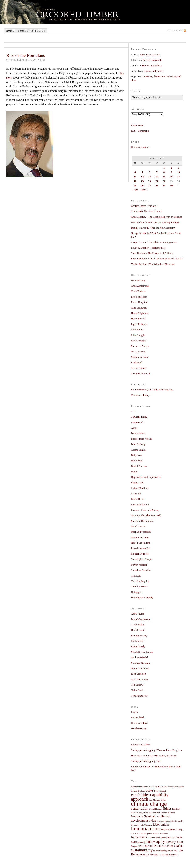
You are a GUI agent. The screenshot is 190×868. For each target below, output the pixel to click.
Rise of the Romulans (26, 55)
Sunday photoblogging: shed (146, 761)
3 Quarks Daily (139, 417)
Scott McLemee (139, 679)
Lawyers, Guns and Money (145, 510)
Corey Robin (138, 624)
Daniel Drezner (139, 466)
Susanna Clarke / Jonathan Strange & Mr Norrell (157, 259)
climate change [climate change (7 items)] (149, 804)
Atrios (134, 428)
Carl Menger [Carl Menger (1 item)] (154, 800)
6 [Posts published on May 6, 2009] (150, 172)
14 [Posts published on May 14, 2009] (157, 177)
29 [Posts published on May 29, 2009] (164, 186)
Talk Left (136, 576)
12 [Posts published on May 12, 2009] (142, 177)
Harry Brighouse (140, 313)
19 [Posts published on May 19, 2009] (142, 181)
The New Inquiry (140, 581)
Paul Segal (137, 362)
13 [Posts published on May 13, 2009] (150, 177)
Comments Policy (140, 395)
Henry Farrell (138, 319)
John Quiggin (138, 335)
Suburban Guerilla (141, 570)
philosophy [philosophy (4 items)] (155, 841)
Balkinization (138, 433)
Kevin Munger (139, 340)
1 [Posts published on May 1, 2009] (164, 168)
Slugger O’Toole (140, 554)
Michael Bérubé (139, 657)
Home (10, 31)
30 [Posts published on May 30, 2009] (171, 186)
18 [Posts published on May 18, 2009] (135, 181)
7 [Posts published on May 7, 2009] (157, 172)
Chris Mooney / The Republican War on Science (157, 217)
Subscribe (175, 31)
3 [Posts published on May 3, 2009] (179, 168)
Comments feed (139, 723)
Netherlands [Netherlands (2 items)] (139, 837)
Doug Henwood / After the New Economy (153, 228)
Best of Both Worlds (142, 439)
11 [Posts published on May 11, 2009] (135, 177)
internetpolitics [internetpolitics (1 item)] (163, 821)
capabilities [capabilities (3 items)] (140, 795)
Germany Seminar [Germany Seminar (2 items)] (143, 816)
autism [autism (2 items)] (162, 786)
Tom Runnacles (139, 696)
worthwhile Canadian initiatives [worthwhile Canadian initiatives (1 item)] (163, 855)
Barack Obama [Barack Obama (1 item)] (173, 787)
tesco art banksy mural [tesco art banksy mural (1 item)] (163, 851)
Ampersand (137, 422)
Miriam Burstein (140, 537)
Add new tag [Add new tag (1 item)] (136, 787)
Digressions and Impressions (146, 477)
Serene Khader (139, 368)
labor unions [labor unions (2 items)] (161, 825)
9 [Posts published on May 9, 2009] (171, 172)
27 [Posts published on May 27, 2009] (150, 186)
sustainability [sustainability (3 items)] (142, 850)
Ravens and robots (150, 54)
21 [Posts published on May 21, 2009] (157, 181)
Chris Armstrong (140, 286)
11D (133, 411)
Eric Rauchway (139, 635)
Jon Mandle (137, 641)
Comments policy (32, 31)
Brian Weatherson (140, 619)
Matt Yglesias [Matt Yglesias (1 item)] (146, 833)
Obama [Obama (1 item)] (151, 837)
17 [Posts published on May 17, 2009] (179, 177)
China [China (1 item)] (163, 800)
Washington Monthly (142, 597)
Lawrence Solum (140, 504)
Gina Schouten (139, 308)
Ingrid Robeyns (139, 324)
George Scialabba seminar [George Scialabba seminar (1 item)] (149, 813)
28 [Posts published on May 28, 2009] (157, 186)
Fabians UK (137, 482)
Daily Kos (136, 455)
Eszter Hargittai (139, 302)
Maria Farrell (138, 351)
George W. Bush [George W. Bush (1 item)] (168, 813)
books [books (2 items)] (150, 791)
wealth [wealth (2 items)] (145, 854)
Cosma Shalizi (139, 450)
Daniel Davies (138, 630)
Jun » (144, 190)
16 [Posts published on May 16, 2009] (171, 177)
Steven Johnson (139, 565)
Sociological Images (142, 559)
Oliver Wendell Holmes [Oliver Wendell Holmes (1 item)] (165, 837)
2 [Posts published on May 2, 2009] (171, 168)
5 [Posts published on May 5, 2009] (142, 172)
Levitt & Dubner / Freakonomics (148, 248)
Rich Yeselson (138, 674)
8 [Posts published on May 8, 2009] (164, 172)
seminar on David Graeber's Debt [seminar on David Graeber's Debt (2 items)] (160, 846)
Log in (134, 712)
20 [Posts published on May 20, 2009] (150, 181)
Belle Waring (138, 280)
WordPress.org (139, 728)
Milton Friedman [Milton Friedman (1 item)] (161, 833)
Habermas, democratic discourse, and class (154, 756)
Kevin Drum (138, 499)
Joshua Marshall (140, 488)
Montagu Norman (140, 663)
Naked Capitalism (140, 543)
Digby (134, 472)
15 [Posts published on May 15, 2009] (164, 177)
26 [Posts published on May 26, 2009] (142, 186)
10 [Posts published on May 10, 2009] (179, 172)
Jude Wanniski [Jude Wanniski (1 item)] (146, 825)
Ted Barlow (137, 685)
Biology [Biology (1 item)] (141, 791)
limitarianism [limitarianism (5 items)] (145, 829)
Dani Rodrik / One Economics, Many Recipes (155, 222)
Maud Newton (139, 526)
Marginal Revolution (142, 521)
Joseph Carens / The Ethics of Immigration (154, 242)
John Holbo (137, 330)
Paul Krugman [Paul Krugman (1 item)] (137, 842)
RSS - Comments (140, 131)
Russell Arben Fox (141, 548)
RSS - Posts (137, 125)
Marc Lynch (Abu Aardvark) (146, 515)
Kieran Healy (138, 646)
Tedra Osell (137, 690)
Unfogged (136, 592)
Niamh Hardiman (140, 668)
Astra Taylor (138, 614)
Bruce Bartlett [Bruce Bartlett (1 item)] (160, 791)
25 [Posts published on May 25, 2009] (135, 186)
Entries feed (137, 717)
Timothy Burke (139, 587)
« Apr (135, 190)
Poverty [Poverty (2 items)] (171, 842)
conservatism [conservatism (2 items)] (140, 809)
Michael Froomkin (141, 532)
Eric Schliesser (139, 297)
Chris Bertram (138, 291)
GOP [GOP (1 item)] (158, 817)
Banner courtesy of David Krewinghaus (152, 390)
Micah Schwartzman (142, 652)
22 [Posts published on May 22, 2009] (164, 181)
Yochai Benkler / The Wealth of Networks (153, 264)
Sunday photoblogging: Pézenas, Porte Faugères (156, 750)
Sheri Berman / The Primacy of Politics (152, 253)
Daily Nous (137, 461)
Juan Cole (136, 493)
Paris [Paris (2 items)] (179, 837)
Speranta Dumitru (140, 373)
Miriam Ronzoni (140, 357)
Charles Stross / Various (144, 206)
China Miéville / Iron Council (147, 211)
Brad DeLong (138, 444)
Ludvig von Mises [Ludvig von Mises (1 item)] (167, 830)
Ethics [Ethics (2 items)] (167, 809)
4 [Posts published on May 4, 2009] (135, 172)
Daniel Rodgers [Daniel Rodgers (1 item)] (156, 809)
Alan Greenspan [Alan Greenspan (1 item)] (150, 787)
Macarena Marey (140, 346)
